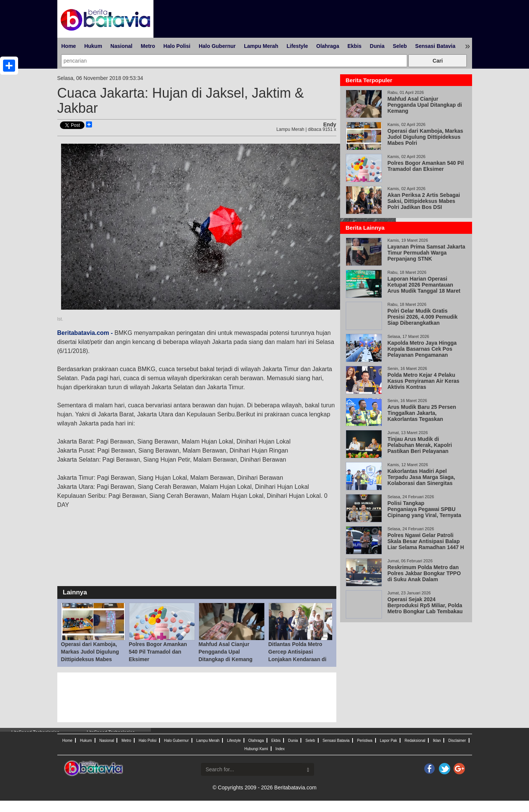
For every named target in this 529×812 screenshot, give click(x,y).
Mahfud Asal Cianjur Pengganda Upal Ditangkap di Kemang (226, 652)
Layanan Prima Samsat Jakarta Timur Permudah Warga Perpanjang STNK (426, 253)
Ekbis (354, 46)
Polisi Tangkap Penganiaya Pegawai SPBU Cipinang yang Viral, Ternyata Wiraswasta (425, 512)
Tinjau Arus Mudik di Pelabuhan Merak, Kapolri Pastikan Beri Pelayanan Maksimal (420, 448)
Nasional (121, 46)
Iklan (437, 741)
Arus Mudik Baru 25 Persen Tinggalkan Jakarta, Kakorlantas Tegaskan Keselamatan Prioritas (422, 416)
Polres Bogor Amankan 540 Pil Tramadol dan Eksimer (158, 652)
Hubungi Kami (256, 749)
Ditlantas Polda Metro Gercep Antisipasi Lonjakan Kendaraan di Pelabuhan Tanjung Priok (297, 659)
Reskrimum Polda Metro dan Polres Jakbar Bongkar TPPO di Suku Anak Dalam (424, 573)
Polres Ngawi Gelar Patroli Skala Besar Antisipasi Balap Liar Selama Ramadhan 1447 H (426, 541)
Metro (148, 46)
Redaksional (415, 741)
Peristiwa (365, 741)
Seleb (400, 46)
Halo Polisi (177, 46)
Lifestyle (297, 46)
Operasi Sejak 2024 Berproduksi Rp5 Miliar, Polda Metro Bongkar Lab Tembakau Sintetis (425, 608)
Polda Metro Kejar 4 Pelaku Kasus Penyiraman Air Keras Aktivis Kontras (424, 381)
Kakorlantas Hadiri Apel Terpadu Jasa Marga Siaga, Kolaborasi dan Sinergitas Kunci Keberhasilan (421, 480)
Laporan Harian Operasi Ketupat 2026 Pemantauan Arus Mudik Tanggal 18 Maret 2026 (424, 288)
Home (69, 46)
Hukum (93, 46)
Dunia (377, 46)
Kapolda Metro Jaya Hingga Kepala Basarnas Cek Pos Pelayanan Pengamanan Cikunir (422, 352)
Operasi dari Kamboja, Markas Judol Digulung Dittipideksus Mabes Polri (425, 137)
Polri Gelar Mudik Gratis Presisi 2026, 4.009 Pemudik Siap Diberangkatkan (423, 317)
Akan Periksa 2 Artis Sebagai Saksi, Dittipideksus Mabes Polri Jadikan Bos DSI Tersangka (424, 204)
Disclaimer (457, 741)
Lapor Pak (389, 741)
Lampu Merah (261, 46)
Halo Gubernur (217, 46)
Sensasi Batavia (435, 46)
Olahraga (328, 46)
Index (280, 749)
